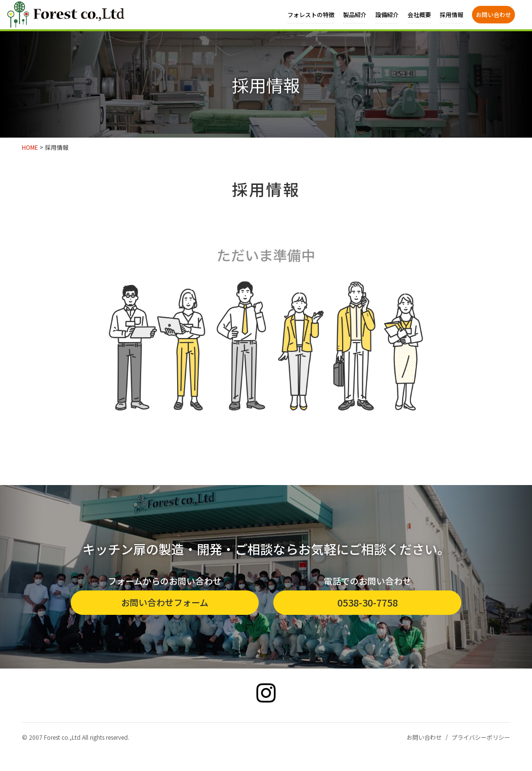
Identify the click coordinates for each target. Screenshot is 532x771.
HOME (30, 147)
